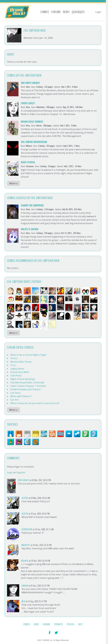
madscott (26, 545)
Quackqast (78, 12)
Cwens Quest (28, 103)
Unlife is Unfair (30, 229)
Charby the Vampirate (32, 205)
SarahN (25, 586)
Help (80, 624)
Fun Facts (15, 393)
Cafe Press (16, 376)
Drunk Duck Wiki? (20, 372)
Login (98, 12)
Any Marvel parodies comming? (27, 382)
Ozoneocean (27, 529)
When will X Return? (21, 396)
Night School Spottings (23, 379)
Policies (71, 624)
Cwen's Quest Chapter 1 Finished (28, 386)
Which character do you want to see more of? (35, 403)
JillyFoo (25, 498)
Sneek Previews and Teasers (25, 389)
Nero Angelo (24, 480)
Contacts (58, 624)
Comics (45, 12)
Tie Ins (14, 358)
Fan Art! (14, 400)
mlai (23, 601)
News (66, 12)
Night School (28, 162)
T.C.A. (13, 365)
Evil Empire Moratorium (34, 142)
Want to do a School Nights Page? (28, 355)
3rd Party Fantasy (30, 83)
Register (21, 472)
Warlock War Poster (21, 362)
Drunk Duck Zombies (32, 122)
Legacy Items (17, 369)
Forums (56, 12)
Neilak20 (25, 561)
